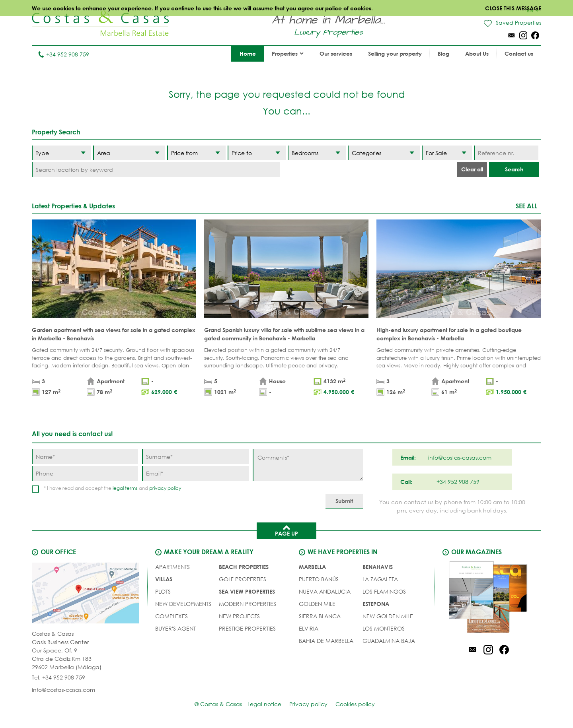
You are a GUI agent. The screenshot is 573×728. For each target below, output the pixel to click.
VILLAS (164, 579)
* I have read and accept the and (112, 488)
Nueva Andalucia (325, 591)
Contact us (519, 53)
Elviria (309, 628)
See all (526, 206)
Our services (336, 53)
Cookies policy (355, 704)
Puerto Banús (319, 579)
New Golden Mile (388, 616)
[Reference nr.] (506, 153)
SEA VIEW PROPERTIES (247, 591)
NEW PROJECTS (239, 616)
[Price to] (257, 153)
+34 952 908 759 (63, 54)
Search (514, 169)
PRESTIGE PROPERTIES (247, 628)
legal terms (125, 488)
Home (248, 53)
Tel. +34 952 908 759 (58, 677)
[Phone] (85, 473)
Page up (286, 530)
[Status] (447, 153)
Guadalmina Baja (389, 641)
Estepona (376, 604)
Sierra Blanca (320, 616)
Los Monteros (384, 628)
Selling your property (395, 53)
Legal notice (264, 704)
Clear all (472, 169)
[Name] (85, 457)
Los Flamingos (384, 591)
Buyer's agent (175, 628)
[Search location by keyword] (156, 170)
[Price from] (196, 153)
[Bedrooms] (317, 153)
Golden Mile (317, 604)
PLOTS (163, 591)
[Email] (195, 473)
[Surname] (195, 457)
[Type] (61, 153)
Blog (443, 53)
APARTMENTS (172, 567)
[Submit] (344, 501)
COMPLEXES (172, 616)
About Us (477, 53)
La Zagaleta (380, 579)
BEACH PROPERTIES (244, 567)
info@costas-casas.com (63, 690)
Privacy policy (308, 704)
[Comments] (308, 465)
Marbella (312, 567)
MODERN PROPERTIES (248, 604)
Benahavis (378, 567)
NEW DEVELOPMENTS (183, 604)
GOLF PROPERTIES (243, 579)
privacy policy (165, 488)
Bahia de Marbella (326, 641)
